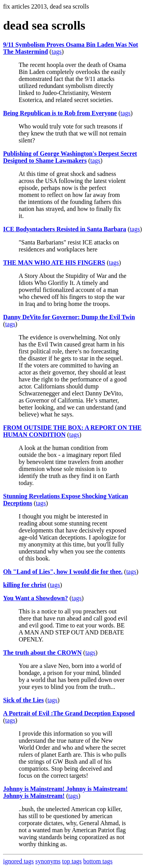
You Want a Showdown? (35, 598)
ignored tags (18, 861)
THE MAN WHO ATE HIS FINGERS (54, 263)
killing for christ (25, 585)
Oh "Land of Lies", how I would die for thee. (63, 572)
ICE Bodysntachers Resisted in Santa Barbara (65, 229)
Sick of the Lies (23, 700)
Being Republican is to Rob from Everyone (60, 113)
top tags (72, 861)
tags (56, 52)
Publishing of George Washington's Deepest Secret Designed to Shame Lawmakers (70, 157)
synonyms (48, 861)
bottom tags (98, 861)
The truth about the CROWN (42, 653)
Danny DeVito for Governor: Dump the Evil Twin (69, 317)
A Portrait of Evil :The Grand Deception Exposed (69, 713)
